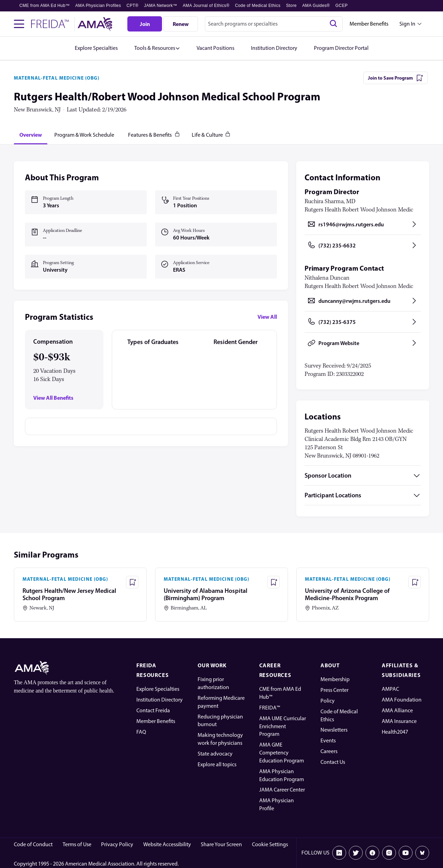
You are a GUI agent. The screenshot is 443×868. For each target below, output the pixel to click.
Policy (328, 701)
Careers (329, 751)
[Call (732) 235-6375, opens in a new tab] (363, 322)
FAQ (141, 732)
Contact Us (333, 762)
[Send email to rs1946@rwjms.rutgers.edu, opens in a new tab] (363, 224)
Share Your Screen (221, 844)
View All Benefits (53, 398)
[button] (157, 48)
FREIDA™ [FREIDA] (270, 708)
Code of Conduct (33, 844)
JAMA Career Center (282, 790)
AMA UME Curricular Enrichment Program (283, 726)
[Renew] (181, 24)
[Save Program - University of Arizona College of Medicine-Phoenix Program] (415, 582)
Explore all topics (217, 764)
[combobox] (274, 24)
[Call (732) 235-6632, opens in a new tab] (363, 245)
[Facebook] (372, 853)
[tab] (31, 135)
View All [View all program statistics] (267, 317)
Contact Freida (153, 710)
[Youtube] (406, 853)
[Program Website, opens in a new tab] (363, 343)
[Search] (333, 24)
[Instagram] (389, 853)
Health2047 (395, 732)
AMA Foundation (402, 700)
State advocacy (215, 754)
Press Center (334, 690)
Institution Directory (160, 700)
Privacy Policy (117, 844)
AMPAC (390, 689)
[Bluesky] (422, 853)
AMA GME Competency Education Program (282, 753)
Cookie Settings (270, 844)
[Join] (145, 24)
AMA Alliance (397, 710)
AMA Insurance (399, 721)
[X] (356, 853)
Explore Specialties (158, 689)
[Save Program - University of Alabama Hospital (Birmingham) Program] (273, 582)
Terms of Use (77, 844)
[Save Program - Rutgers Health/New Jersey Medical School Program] (132, 582)
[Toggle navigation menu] (19, 24)
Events (328, 740)
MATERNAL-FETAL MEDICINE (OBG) (57, 78)
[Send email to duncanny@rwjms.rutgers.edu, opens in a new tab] (363, 301)
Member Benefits (369, 24)
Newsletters (334, 730)
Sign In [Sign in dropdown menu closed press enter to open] (407, 24)
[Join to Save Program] (396, 78)
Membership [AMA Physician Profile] (335, 679)
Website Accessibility (167, 844)
